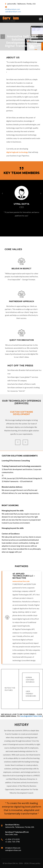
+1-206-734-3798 (12, 842)
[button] (3, 37)
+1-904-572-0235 (12, 839)
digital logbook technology (17, 152)
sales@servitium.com (13, 12)
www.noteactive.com (21, 581)
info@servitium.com (13, 9)
